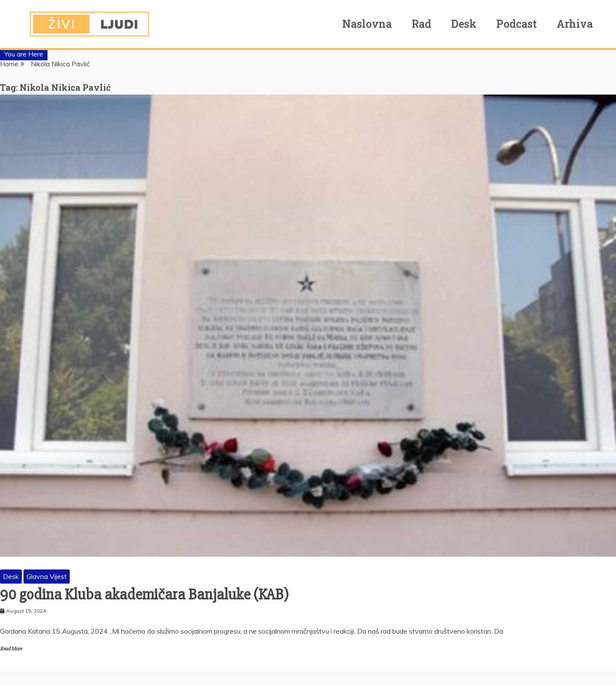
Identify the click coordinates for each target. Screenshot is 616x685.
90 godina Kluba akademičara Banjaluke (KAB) (144, 595)
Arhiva (581, 24)
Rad (427, 24)
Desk (470, 24)
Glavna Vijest (47, 576)
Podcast (523, 24)
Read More (11, 649)
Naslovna (373, 24)
